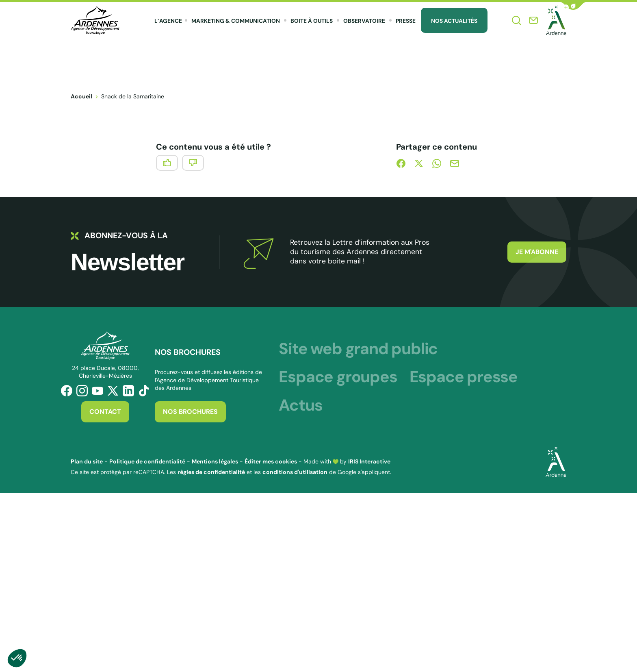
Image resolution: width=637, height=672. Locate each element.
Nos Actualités (454, 21)
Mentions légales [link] (215, 461)
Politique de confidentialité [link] (147, 461)
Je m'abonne (537, 252)
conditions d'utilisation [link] (295, 472)
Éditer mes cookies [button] (271, 461)
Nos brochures (190, 412)
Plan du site (87, 461)
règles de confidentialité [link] (211, 472)
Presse (406, 21)
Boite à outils (312, 21)
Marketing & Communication (236, 21)
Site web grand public (358, 349)
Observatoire (364, 21)
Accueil (81, 96)
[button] (573, 6)
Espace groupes (338, 377)
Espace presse (464, 377)
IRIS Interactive (369, 461)
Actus (300, 405)
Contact (105, 412)
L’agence (168, 21)
